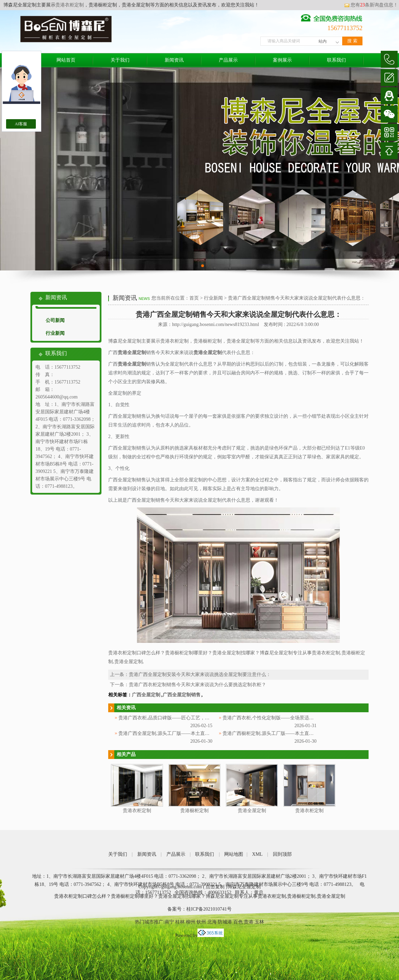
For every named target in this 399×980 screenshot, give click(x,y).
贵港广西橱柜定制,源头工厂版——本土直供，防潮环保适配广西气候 (294, 733)
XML (257, 854)
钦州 (201, 922)
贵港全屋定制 (252, 811)
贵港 (249, 922)
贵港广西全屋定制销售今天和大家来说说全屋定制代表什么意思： (297, 298)
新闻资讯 (174, 60)
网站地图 (234, 854)
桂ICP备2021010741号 (209, 909)
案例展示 (282, 60)
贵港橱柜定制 (194, 811)
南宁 (169, 922)
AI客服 (21, 124)
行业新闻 (55, 333)
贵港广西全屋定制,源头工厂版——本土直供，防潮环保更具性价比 (188, 733)
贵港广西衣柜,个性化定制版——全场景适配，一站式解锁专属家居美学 (297, 718)
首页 (194, 298)
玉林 (259, 922)
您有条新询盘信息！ (371, 5)
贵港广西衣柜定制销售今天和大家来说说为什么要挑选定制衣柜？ (197, 685)
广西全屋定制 (146, 695)
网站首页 (66, 60)
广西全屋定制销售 (182, 695)
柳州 (191, 922)
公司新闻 (55, 320)
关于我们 (120, 60)
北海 (212, 922)
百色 (238, 922)
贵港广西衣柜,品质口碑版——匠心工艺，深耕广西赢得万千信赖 (185, 718)
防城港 (225, 922)
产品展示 (228, 60)
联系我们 (336, 60)
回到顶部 (282, 854)
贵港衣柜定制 (70, 5)
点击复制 (215, 887)
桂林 (180, 922)
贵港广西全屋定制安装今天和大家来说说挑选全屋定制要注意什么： (200, 674)
